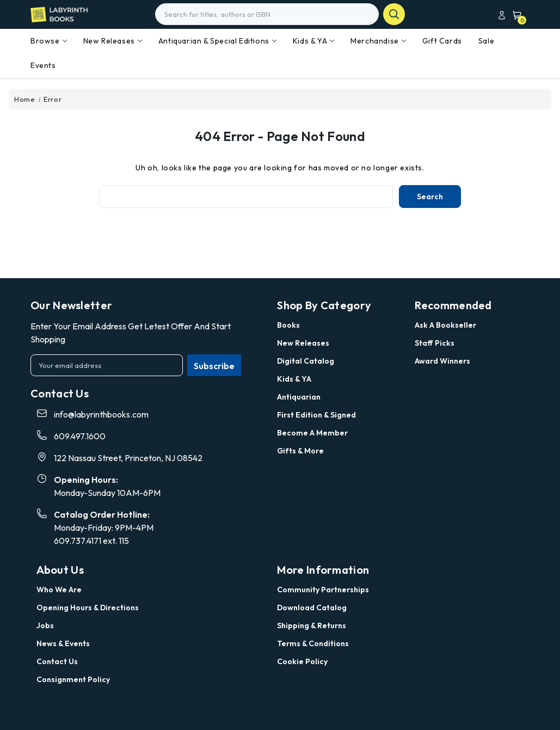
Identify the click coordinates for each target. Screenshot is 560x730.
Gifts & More (300, 451)
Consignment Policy (73, 679)
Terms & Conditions (313, 643)
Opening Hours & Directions (88, 608)
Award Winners (442, 361)
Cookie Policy (302, 661)
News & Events (63, 643)
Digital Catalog (306, 361)
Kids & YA (313, 41)
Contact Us (57, 661)
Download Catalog (312, 608)
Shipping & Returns (312, 625)
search (394, 14)
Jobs (45, 625)
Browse (49, 41)
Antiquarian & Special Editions (217, 41)
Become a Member (312, 433)
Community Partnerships (323, 590)
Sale (486, 41)
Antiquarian (299, 397)
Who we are (59, 590)
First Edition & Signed (316, 415)
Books (288, 325)
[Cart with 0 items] (515, 15)
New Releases (113, 41)
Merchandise (378, 41)
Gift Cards (442, 41)
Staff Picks (435, 343)
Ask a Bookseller (445, 325)
